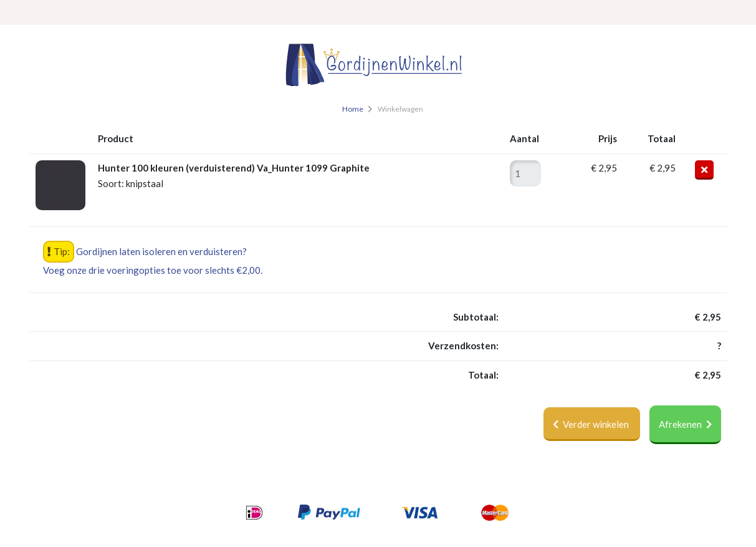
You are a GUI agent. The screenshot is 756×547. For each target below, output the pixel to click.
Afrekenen (685, 424)
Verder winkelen (592, 424)
